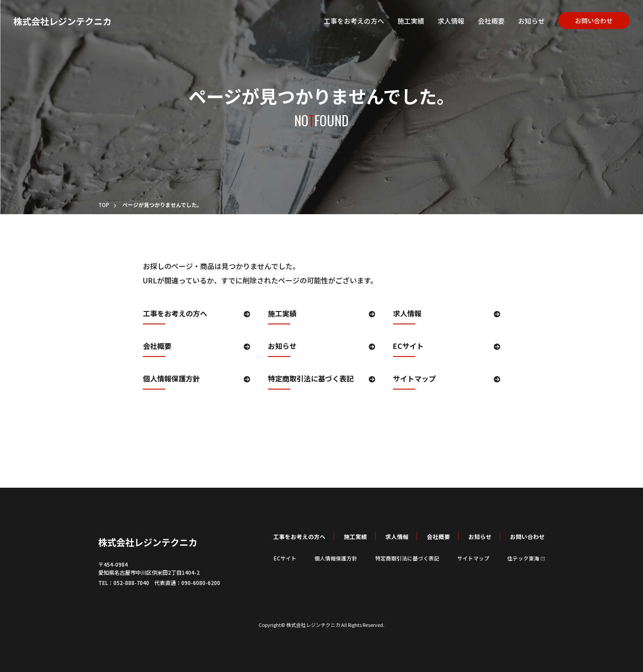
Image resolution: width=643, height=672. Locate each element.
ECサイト (408, 347)
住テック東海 (526, 558)
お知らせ (522, 23)
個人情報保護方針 (171, 379)
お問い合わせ (585, 22)
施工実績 (402, 23)
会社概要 (482, 23)
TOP (104, 205)
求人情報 (442, 23)
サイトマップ (414, 379)
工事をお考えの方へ (345, 23)
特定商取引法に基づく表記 (311, 379)
